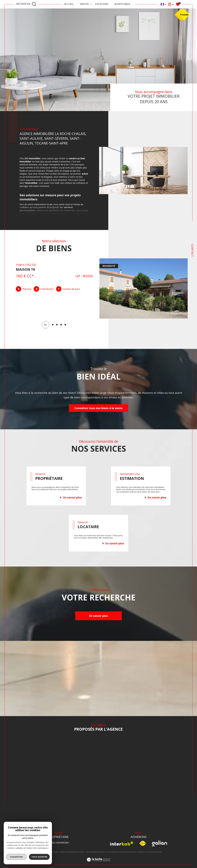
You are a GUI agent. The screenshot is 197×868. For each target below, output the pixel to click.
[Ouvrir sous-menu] (91, 4)
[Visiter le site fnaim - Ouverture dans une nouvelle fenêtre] (143, 843)
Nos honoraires (93, 852)
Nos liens (137, 852)
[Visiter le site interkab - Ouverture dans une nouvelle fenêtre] (122, 844)
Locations (102, 4)
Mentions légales (119, 852)
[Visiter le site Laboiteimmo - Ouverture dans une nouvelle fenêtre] (98, 863)
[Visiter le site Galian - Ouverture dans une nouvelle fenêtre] (159, 843)
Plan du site (105, 852)
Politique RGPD (148, 852)
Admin (130, 852)
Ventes (84, 4)
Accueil (69, 4)
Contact (192, 250)
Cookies (159, 852)
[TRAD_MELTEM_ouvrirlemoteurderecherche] (26, 4)
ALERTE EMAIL (122, 4)
